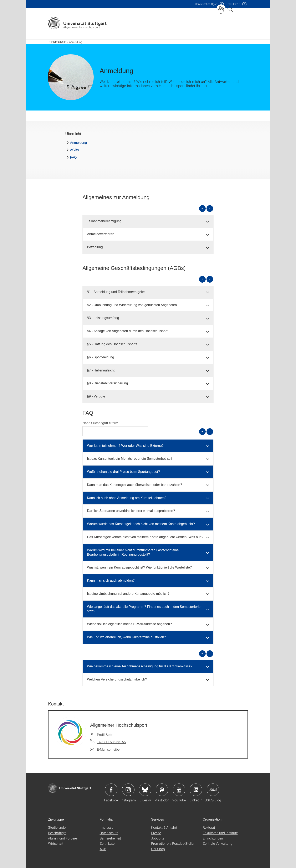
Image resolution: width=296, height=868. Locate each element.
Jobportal (158, 838)
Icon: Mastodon (162, 790)
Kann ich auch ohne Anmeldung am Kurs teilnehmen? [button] (127, 498)
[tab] (148, 221)
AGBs (75, 150)
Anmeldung (79, 143)
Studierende (57, 827)
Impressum (108, 827)
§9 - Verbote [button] (96, 396)
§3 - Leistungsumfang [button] (103, 318)
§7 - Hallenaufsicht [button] (101, 370)
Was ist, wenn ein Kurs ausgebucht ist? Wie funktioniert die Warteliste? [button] (139, 567)
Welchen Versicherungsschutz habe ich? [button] (117, 679)
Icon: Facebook (111, 790)
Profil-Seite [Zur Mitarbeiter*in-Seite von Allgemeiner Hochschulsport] (105, 735)
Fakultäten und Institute (220, 833)
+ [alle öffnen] (202, 208)
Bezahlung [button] (95, 247)
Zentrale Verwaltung (218, 843)
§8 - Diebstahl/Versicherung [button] (108, 383)
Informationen (59, 42)
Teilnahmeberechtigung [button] (104, 221)
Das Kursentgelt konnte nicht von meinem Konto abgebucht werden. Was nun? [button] (145, 537)
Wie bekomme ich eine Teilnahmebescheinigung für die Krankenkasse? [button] (140, 666)
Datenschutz (109, 833)
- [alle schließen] (210, 208)
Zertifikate (107, 843)
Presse (156, 833)
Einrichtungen (213, 838)
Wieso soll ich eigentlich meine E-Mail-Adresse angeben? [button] (129, 624)
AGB (103, 849)
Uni (206, 4)
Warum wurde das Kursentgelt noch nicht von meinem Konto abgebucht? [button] (141, 524)
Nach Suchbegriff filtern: (100, 423)
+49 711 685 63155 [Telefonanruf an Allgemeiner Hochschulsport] (111, 742)
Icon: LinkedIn (196, 790)
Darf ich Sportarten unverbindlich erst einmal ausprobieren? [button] (131, 511)
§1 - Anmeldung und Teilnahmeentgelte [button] (116, 292)
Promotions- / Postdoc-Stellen (173, 843)
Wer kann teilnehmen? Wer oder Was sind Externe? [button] (125, 446)
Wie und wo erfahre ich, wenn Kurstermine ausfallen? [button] (126, 637)
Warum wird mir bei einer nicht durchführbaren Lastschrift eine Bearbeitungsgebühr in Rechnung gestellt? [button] (133, 552)
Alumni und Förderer (63, 838)
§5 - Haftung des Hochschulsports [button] (112, 344)
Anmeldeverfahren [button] (101, 234)
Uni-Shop (158, 849)
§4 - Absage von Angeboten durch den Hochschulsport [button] (127, 331)
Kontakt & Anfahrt (164, 827)
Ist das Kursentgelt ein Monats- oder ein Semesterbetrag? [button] (130, 459)
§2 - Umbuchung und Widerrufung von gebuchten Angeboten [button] (132, 305)
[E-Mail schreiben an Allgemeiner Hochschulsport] (106, 749)
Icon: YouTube (179, 790)
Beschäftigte (57, 833)
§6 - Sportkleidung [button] (101, 357)
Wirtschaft (56, 843)
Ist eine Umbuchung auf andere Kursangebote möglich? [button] (128, 594)
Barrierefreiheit (110, 838)
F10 (234, 4)
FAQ (73, 157)
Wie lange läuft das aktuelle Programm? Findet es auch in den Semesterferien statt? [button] (145, 609)
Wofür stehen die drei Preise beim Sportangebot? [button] (123, 472)
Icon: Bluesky (145, 790)
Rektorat (209, 827)
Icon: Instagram (128, 790)
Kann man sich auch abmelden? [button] (111, 581)
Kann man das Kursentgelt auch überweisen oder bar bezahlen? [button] (134, 485)
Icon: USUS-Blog (213, 790)
